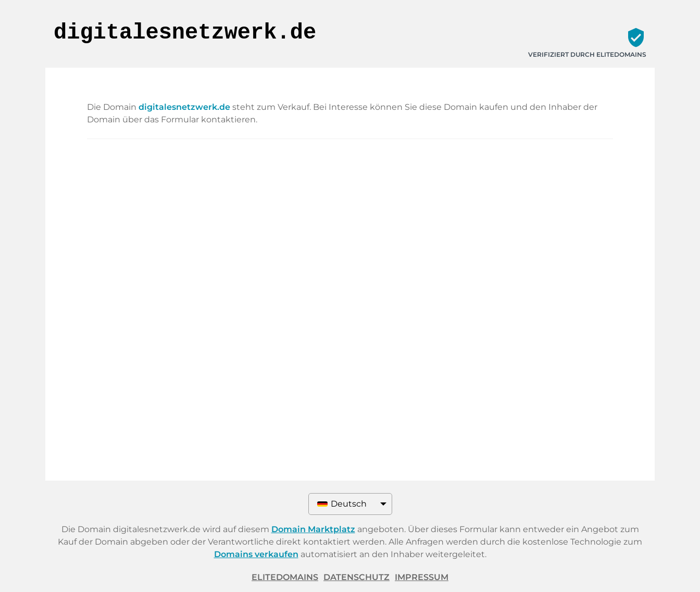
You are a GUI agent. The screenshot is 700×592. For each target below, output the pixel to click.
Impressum (422, 577)
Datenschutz (357, 577)
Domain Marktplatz (313, 529)
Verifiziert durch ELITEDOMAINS (587, 54)
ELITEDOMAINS (285, 577)
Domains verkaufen (256, 554)
